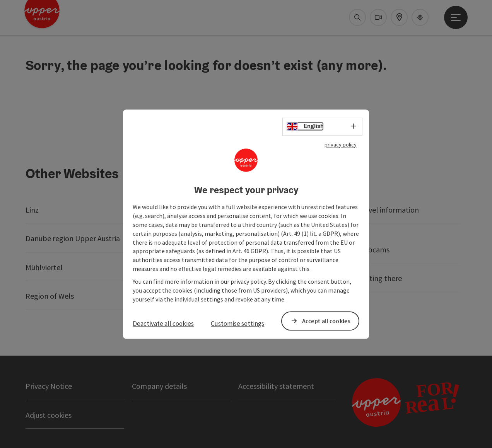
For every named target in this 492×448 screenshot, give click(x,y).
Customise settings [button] (237, 324)
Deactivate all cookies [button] (163, 324)
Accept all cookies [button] (326, 321)
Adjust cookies (49, 415)
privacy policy (341, 145)
